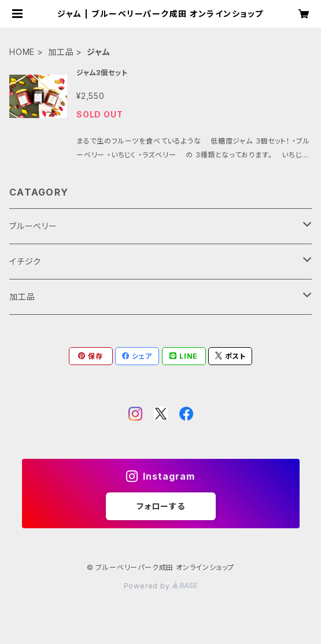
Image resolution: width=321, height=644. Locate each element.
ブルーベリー (33, 226)
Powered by (161, 586)
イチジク (25, 261)
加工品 (61, 52)
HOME (22, 52)
